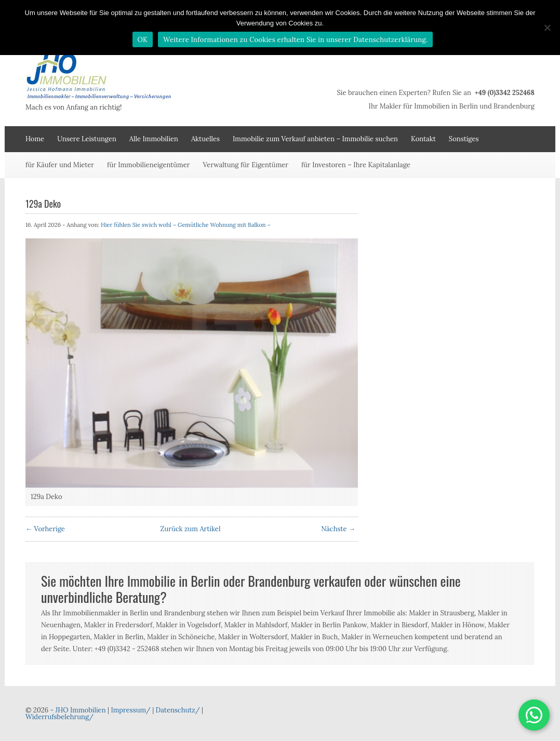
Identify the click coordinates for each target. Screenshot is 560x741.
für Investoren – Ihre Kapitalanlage (356, 165)
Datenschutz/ (178, 710)
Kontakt (423, 139)
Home (35, 139)
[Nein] (547, 28)
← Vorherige (45, 529)
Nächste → (338, 529)
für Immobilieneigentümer (148, 165)
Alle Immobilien (154, 139)
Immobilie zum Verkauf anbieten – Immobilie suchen (315, 139)
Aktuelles (205, 139)
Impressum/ (130, 710)
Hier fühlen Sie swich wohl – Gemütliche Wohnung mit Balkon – (186, 225)
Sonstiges (464, 139)
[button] (534, 715)
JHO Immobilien (80, 710)
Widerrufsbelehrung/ (59, 717)
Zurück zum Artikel (191, 529)
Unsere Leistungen (87, 139)
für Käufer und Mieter (60, 165)
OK (143, 40)
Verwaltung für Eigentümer (245, 165)
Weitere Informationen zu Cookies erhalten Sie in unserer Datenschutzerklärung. (295, 40)
